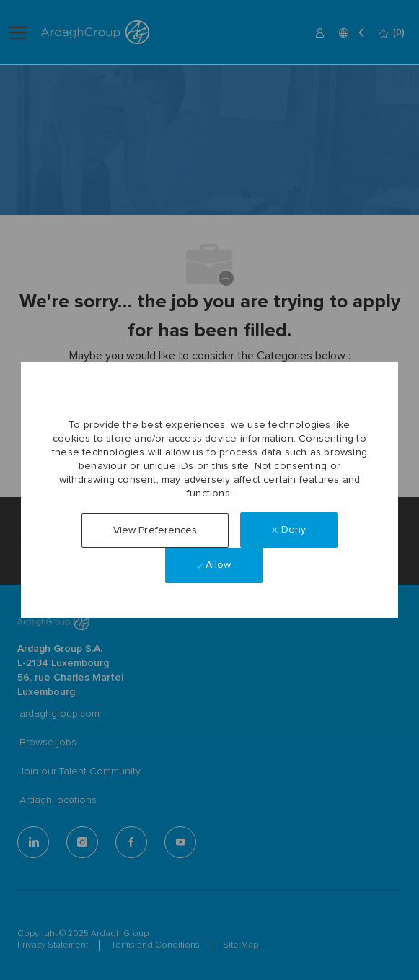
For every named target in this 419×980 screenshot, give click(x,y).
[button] (155, 530)
